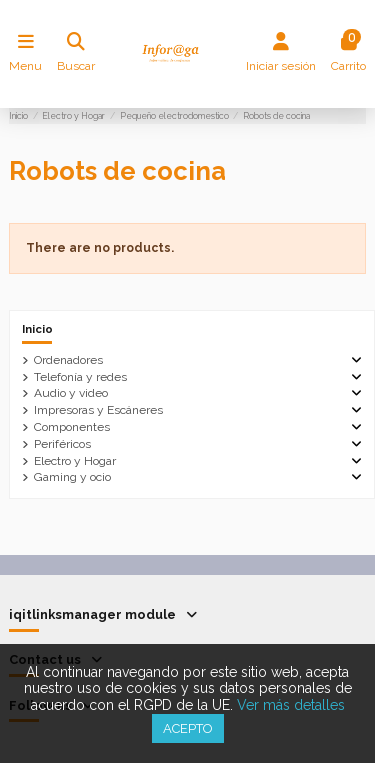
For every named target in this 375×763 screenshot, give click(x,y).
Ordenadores (68, 360)
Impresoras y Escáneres (98, 410)
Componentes (72, 427)
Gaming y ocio (72, 477)
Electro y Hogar (75, 461)
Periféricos (62, 444)
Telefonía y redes (80, 377)
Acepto (188, 728)
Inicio (37, 329)
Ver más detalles (291, 705)
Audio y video (71, 393)
